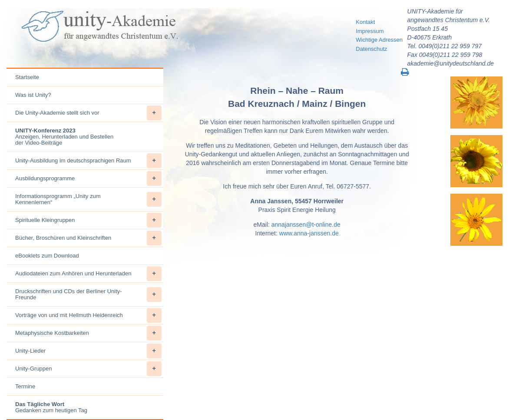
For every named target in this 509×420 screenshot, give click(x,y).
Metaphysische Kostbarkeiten (88, 333)
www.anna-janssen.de (309, 233)
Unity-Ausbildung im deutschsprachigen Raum (88, 161)
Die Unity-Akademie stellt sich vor (88, 113)
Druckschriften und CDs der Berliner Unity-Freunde (88, 294)
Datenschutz (371, 49)
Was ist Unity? (33, 95)
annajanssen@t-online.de (306, 225)
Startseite (27, 77)
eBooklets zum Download (47, 256)
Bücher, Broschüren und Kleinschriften (88, 238)
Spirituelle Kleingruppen (88, 220)
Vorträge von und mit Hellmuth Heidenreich (88, 315)
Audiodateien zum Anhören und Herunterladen (88, 274)
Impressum (370, 31)
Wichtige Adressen (379, 40)
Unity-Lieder (88, 351)
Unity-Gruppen (88, 369)
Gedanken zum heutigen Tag (51, 407)
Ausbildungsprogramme (88, 179)
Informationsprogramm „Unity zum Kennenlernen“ (88, 199)
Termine (25, 386)
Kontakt (365, 22)
